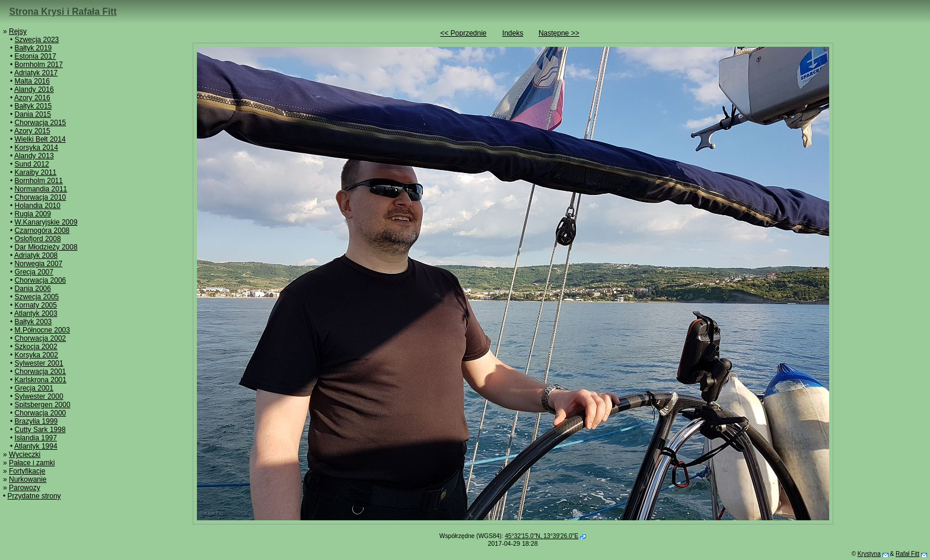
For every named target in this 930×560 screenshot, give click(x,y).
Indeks (513, 33)
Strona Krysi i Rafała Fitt (63, 12)
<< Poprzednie (463, 33)
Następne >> (559, 33)
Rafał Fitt (907, 554)
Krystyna (869, 554)
